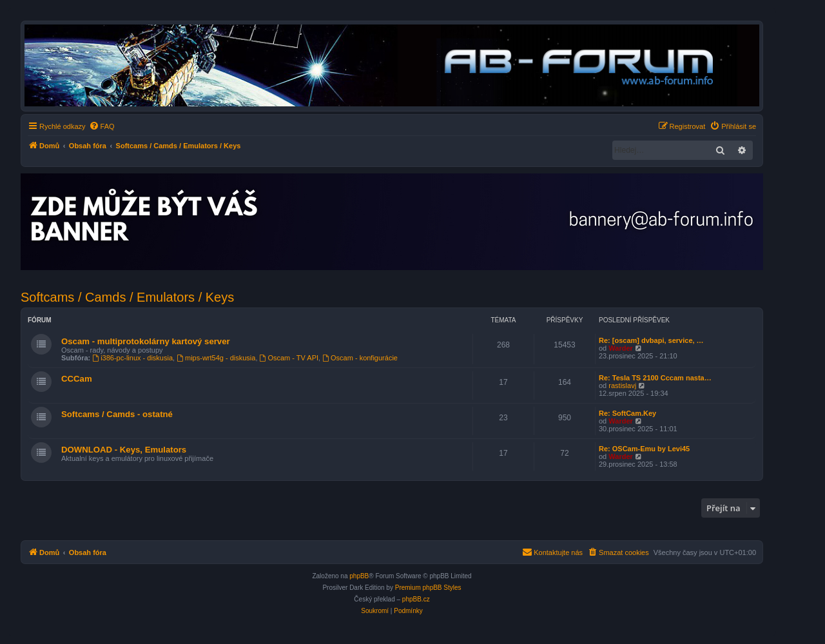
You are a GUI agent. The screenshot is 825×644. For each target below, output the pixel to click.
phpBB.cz (416, 599)
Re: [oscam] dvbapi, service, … (651, 340)
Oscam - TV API (289, 358)
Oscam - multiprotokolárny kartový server (146, 341)
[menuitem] (102, 126)
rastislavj (622, 385)
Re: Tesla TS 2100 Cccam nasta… (655, 378)
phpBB (359, 576)
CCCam (77, 379)
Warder (621, 348)
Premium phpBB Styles (428, 588)
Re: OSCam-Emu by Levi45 (644, 449)
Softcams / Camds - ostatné (117, 414)
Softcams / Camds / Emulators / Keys (127, 297)
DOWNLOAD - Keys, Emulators (124, 450)
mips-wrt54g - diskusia (216, 358)
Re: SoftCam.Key (627, 413)
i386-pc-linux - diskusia (132, 358)
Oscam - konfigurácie (360, 358)
